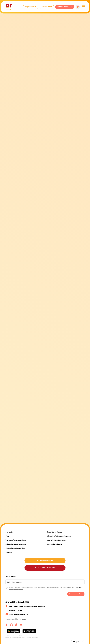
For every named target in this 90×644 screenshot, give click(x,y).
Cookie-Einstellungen (54, 544)
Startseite (9, 532)
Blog (7, 536)
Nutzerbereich (47, 7)
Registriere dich (31, 7)
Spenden (9, 552)
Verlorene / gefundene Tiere (16, 540)
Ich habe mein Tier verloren (45, 568)
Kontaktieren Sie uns (65, 7)
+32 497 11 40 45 (15, 610)
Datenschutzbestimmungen (57, 540)
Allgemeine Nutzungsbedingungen (59, 536)
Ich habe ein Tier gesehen (45, 560)
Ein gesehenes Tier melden (15, 548)
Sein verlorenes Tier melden (16, 544)
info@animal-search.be (18, 614)
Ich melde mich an (76, 594)
